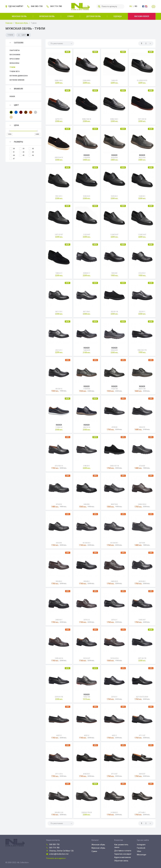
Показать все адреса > (56, 858)
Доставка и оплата (123, 851)
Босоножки (15, 55)
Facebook (141, 848)
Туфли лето (15, 71)
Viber (139, 851)
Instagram (141, 845)
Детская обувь (94, 16)
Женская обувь (19, 16)
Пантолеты (15, 50)
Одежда (118, 16)
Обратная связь (121, 861)
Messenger (142, 855)
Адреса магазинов (122, 857)
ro (136, 6)
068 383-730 (53, 844)
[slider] (10, 131)
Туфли (12, 67)
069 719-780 (53, 848)
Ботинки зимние (17, 80)
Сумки (70, 16)
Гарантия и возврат (123, 854)
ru (131, 6)
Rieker (12, 96)
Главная (9, 23)
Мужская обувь (47, 16)
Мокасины (14, 63)
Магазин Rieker (142, 16)
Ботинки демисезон (19, 76)
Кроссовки (15, 59)
